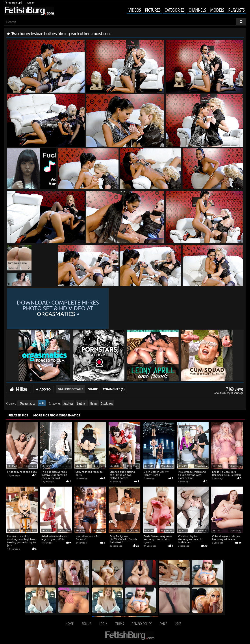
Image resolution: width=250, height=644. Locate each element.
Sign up (86, 623)
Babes (94, 403)
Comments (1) (114, 389)
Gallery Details (70, 389)
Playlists (236, 10)
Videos (134, 10)
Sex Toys (68, 403)
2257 (178, 623)
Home (69, 623)
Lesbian (82, 403)
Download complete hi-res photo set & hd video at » (125, 308)
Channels (197, 10)
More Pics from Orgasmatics (57, 415)
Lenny (227, 393)
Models (217, 10)
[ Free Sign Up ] (13, 3)
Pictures (153, 10)
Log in (31, 3)
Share (93, 389)
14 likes (21, 389)
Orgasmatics (27, 403)
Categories (174, 10)
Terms (119, 623)
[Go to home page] (29, 11)
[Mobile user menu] (183, 10)
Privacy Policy (142, 623)
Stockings (107, 403)
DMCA (163, 623)
